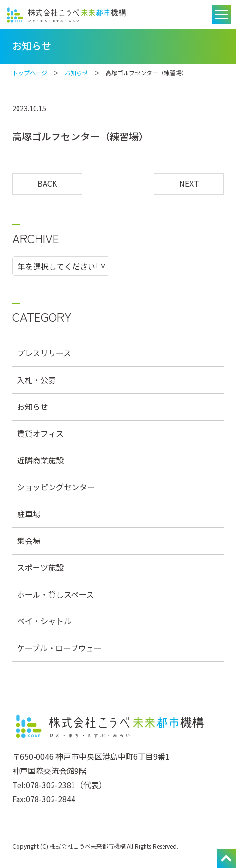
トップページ (30, 72)
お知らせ (76, 72)
